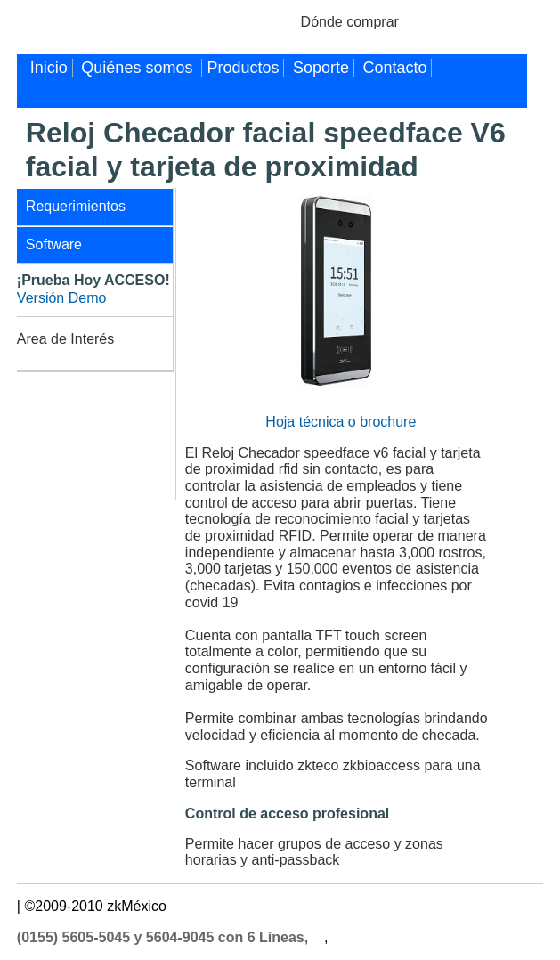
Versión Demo (62, 298)
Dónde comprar (350, 22)
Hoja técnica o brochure (341, 422)
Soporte (321, 68)
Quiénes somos (139, 68)
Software (54, 244)
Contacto (394, 68)
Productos (243, 68)
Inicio (49, 68)
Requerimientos (76, 206)
